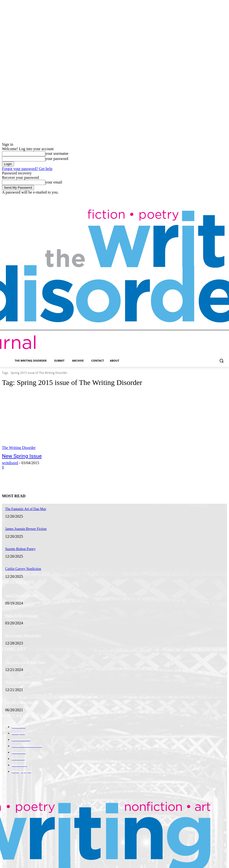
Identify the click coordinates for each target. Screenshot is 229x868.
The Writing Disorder (19, 448)
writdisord (10, 462)
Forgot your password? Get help (27, 169)
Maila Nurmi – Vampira (19, 611)
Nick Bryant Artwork (18, 676)
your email (54, 182)
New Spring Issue (18, 456)
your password (57, 159)
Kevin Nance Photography (21, 630)
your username (57, 153)
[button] (221, 361)
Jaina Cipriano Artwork (19, 592)
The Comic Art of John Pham (22, 656)
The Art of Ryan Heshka (19, 695)
